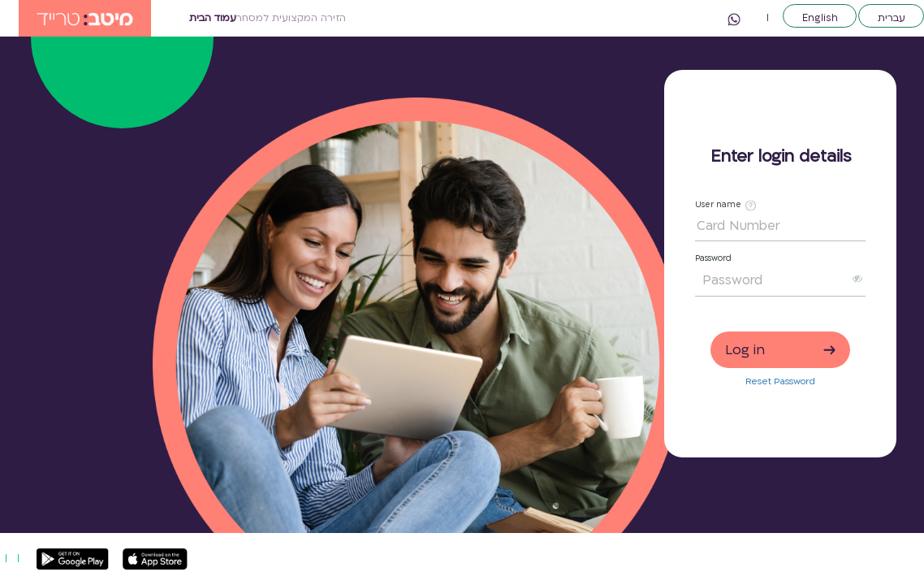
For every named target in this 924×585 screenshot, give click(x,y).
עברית (892, 17)
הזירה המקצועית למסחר (291, 18)
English (820, 17)
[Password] (772, 280)
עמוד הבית (213, 18)
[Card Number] (780, 227)
